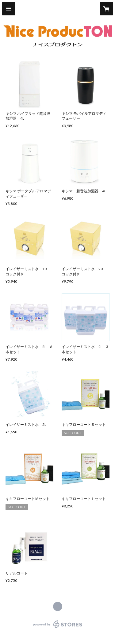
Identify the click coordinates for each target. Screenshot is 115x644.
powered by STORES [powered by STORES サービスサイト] (57, 628)
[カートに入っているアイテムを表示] (106, 9)
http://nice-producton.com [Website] (58, 606)
